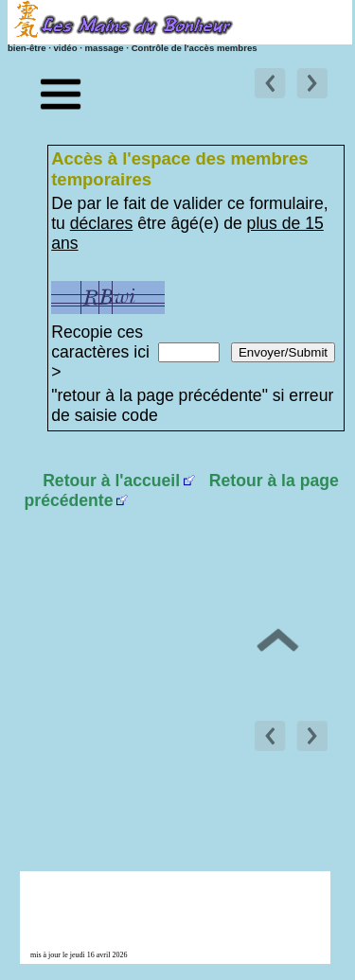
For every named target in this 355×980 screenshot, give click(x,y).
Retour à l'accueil (111, 481)
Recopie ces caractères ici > (100, 352)
